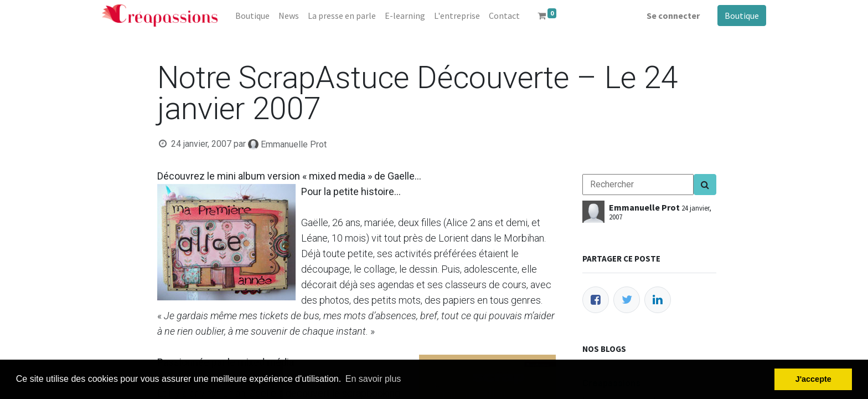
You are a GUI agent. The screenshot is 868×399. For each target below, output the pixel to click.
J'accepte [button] (813, 379)
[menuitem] (252, 16)
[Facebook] (596, 300)
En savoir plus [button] (373, 379)
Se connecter (673, 16)
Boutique (742, 16)
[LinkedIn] (658, 300)
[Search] (705, 185)
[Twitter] (627, 300)
